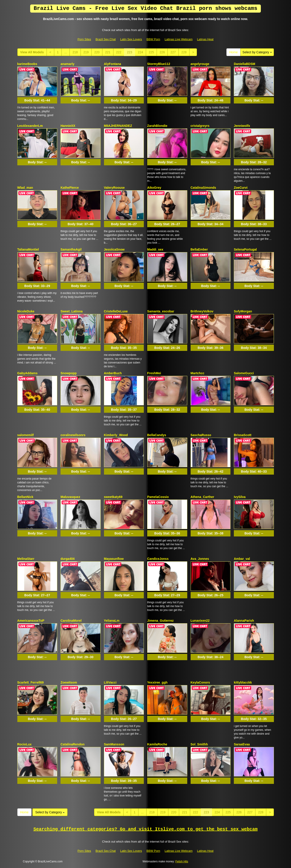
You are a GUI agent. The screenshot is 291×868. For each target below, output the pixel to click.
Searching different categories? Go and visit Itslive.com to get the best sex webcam (146, 829)
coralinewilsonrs (73, 435)
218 (75, 52)
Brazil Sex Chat (106, 39)
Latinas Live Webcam (179, 39)
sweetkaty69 (113, 497)
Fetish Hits (182, 861)
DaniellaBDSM (245, 64)
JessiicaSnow (114, 249)
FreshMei (154, 373)
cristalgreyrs (200, 126)
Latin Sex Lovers (131, 39)
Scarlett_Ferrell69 (31, 682)
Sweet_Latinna (72, 311)
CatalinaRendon (73, 744)
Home (233, 52)
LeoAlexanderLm (30, 126)
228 (184, 52)
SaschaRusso (201, 435)
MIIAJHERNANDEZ (118, 126)
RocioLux (25, 744)
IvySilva (240, 497)
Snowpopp (69, 373)
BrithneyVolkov (202, 311)
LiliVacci (110, 682)
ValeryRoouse (114, 188)
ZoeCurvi (241, 188)
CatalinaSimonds (203, 188)
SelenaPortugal (245, 249)
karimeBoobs (27, 64)
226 (162, 52)
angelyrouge (200, 64)
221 (108, 52)
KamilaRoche (157, 744)
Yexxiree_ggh (157, 682)
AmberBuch (113, 373)
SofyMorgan (243, 311)
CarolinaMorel (71, 621)
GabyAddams (27, 373)
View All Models (32, 52)
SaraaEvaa (242, 744)
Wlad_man (25, 188)
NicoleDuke (26, 311)
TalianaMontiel (28, 249)
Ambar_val (242, 559)
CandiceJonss (158, 559)
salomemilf (26, 435)
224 (140, 52)
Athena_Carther (202, 497)
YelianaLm (112, 621)
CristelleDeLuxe (116, 311)
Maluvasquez (70, 497)
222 (119, 52)
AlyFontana (113, 64)
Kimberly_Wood (116, 435)
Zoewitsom (69, 682)
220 (97, 52)
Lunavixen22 (200, 621)
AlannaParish (244, 621)
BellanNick (25, 497)
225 (151, 52)
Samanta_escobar (161, 311)
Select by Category (257, 52)
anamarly (67, 64)
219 (86, 52)
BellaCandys (157, 435)
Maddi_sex (155, 249)
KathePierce (70, 188)
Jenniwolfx (242, 126)
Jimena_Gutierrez (160, 621)
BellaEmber (199, 249)
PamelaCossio (158, 497)
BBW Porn (153, 39)
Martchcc (197, 373)
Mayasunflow (114, 559)
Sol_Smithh (199, 744)
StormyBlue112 (159, 64)
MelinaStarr (26, 559)
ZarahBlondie (157, 126)
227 (173, 52)
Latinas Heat (205, 39)
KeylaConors (200, 682)
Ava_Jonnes (200, 559)
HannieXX (68, 126)
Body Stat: (37, 100)
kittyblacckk (243, 682)
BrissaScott (243, 435)
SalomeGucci (244, 373)
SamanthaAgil (71, 249)
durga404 (68, 559)
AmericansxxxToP (31, 621)
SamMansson (114, 744)
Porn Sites (84, 39)
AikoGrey (154, 188)
